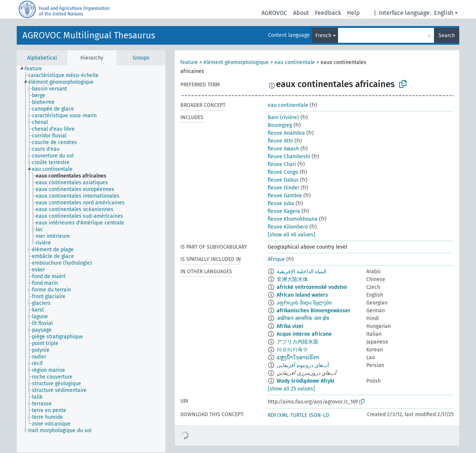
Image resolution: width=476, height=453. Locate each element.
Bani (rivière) (283, 117)
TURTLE (299, 415)
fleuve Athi (280, 141)
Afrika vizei (290, 326)
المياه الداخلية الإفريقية (302, 272)
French (323, 36)
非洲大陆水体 (292, 279)
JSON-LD (319, 415)
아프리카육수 (292, 350)
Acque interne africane (304, 334)
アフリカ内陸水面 (297, 342)
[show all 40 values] (292, 235)
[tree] (91, 259)
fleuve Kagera (284, 211)
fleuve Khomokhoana (293, 219)
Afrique (276, 259)
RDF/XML (278, 415)
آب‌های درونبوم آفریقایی (303, 365)
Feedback (328, 13)
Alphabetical (42, 58)
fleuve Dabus (283, 180)
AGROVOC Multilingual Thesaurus (89, 35)
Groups (141, 58)
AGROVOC (274, 13)
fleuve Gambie (285, 196)
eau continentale (295, 62)
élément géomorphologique (236, 62)
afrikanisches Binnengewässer (313, 311)
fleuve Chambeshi (289, 157)
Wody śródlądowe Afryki (305, 381)
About (301, 13)
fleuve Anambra (286, 133)
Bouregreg (280, 125)
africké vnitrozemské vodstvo (312, 287)
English (444, 13)
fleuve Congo (283, 172)
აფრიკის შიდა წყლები (304, 303)
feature (189, 62)
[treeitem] (36, 69)
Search (447, 36)
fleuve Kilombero (288, 227)
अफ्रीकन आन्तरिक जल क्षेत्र (303, 318)
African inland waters (302, 295)
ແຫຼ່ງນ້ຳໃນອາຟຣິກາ (298, 358)
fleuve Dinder (284, 188)
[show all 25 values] (291, 389)
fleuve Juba (281, 203)
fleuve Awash (283, 149)
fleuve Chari (282, 164)
